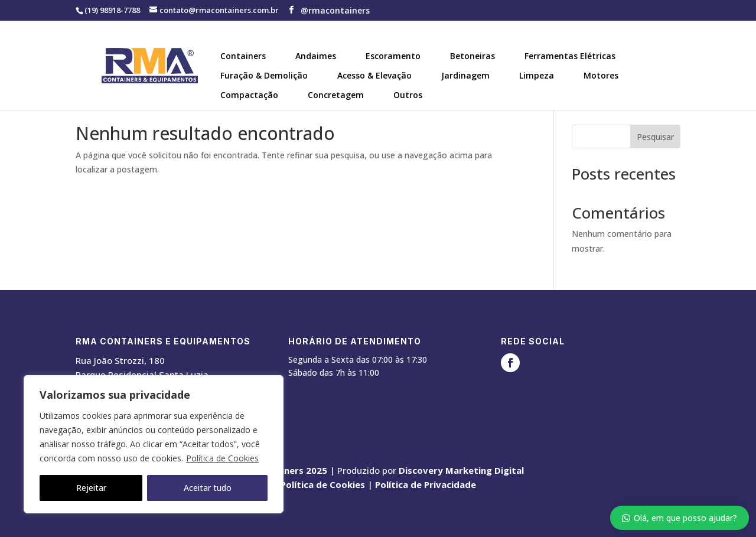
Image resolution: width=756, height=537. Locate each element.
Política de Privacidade (426, 484)
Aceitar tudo (208, 488)
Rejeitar (91, 488)
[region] (154, 444)
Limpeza (537, 75)
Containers (243, 56)
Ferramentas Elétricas (570, 56)
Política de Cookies (222, 458)
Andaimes (316, 56)
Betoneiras (472, 56)
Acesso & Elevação (374, 75)
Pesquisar (655, 137)
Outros (408, 95)
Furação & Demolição (264, 75)
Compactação (249, 95)
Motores (601, 75)
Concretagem (336, 95)
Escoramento (393, 56)
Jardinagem (465, 75)
